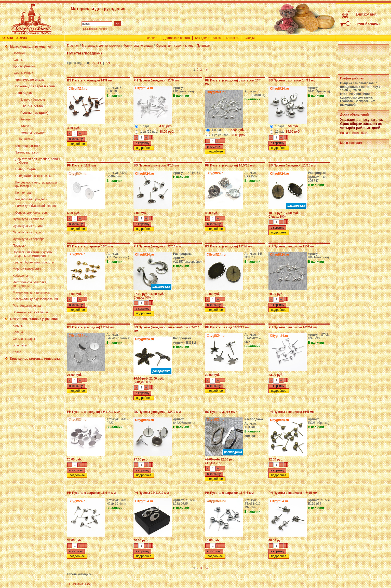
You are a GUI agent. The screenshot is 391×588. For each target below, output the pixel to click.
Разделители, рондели (31, 199)
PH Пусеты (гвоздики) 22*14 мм (157, 246)
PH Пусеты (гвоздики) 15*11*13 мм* (93, 412)
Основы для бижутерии (32, 213)
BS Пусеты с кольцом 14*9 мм (90, 80)
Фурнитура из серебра (29, 239)
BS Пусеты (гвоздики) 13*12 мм (157, 412)
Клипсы (26, 126)
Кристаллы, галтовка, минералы (35, 359)
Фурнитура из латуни (28, 226)
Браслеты (20, 345)
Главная (152, 38)
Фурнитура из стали (27, 232)
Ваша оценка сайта (354, 133)
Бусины (18, 60)
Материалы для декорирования (35, 299)
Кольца (25, 119)
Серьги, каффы (24, 339)
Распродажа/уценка (27, 306)
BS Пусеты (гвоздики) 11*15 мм (292, 165)
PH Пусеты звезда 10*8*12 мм (227, 327)
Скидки (250, 38)
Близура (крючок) (33, 100)
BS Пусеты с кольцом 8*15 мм (156, 165)
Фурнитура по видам (29, 80)
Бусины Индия (23, 73)
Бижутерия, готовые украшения (34, 319)
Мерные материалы (27, 269)
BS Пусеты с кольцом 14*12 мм (292, 80)
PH (100, 63)
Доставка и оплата (177, 38)
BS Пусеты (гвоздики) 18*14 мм (229, 246)
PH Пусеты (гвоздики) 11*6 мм (156, 80)
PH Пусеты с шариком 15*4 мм (291, 246)
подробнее (77, 144)
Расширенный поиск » (95, 29)
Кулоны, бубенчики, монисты (33, 262)
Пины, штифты (26, 169)
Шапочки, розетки (28, 146)
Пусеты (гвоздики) (34, 113)
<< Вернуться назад (79, 584)
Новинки (19, 53)
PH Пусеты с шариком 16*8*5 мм (229, 493)
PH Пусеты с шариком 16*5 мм (291, 412)
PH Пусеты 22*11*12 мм (151, 493)
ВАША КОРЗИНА (366, 15)
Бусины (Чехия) (24, 66)
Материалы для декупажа (31, 292)
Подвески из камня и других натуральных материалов (32, 254)
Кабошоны (20, 276)
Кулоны (18, 326)
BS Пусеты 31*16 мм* (221, 412)
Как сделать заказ (208, 38)
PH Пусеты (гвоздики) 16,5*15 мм (230, 165)
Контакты (233, 38)
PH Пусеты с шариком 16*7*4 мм (293, 327)
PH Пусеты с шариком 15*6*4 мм (91, 493)
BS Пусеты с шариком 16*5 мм (90, 246)
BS (93, 63)
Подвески (19, 246)
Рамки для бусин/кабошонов (36, 206)
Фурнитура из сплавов (29, 219)
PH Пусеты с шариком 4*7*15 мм (293, 493)
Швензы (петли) (32, 106)
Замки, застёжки (27, 152)
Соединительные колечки (33, 176)
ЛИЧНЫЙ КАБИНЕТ (368, 24)
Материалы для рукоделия (31, 47)
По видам (25, 93)
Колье (17, 352)
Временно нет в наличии (30, 312)
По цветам (25, 139)
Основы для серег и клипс (36, 86)
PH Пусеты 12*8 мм (81, 165)
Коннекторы (24, 193)
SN (108, 63)
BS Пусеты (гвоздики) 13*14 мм (91, 327)
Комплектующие (32, 133)
